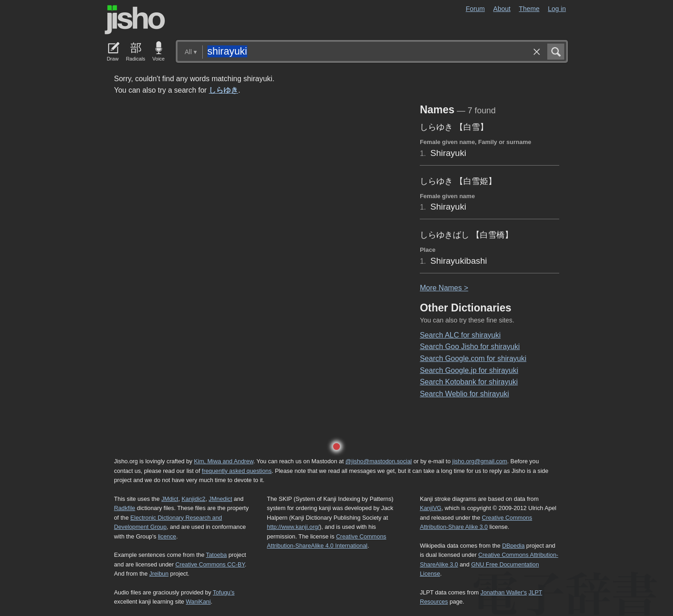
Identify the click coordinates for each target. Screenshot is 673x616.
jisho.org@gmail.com (480, 461)
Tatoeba (217, 555)
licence (167, 536)
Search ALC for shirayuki (460, 335)
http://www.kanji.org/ (293, 527)
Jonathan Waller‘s (503, 592)
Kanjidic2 (194, 499)
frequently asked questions (237, 471)
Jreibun (159, 574)
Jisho (135, 20)
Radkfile (125, 508)
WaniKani (198, 602)
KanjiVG (431, 508)
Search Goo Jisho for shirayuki (470, 347)
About (502, 9)
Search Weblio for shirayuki (464, 394)
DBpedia (513, 546)
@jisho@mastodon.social (379, 461)
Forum (475, 9)
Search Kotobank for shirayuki (469, 382)
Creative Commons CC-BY (210, 564)
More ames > (444, 288)
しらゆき (223, 90)
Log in (557, 9)
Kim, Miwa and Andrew (224, 461)
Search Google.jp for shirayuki (469, 370)
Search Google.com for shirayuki (473, 358)
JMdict (170, 499)
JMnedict (220, 499)
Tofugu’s (224, 592)
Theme (529, 9)
